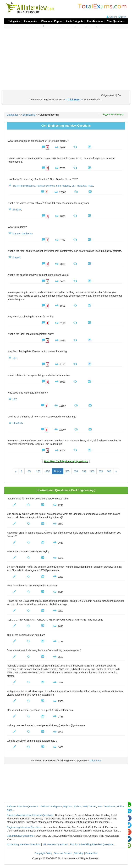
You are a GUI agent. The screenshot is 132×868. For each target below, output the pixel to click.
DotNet (92, 807)
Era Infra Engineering (24, 186)
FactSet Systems (46, 186)
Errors (103, 26)
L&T (74, 186)
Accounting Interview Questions (24, 844)
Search (81, 26)
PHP (85, 807)
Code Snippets (75, 21)
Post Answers (53, 26)
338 (92, 471)
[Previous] (16, 471)
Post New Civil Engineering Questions (66, 461)
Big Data (68, 807)
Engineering (29, 115)
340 (109, 471)
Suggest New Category (113, 114)
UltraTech (18, 423)
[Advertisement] (66, 56)
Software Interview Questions (23, 807)
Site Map (79, 853)
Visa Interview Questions (20, 836)
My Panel (69, 26)
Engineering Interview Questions (24, 827)
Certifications (95, 21)
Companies (31, 21)
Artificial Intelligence (51, 807)
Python (78, 807)
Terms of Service (63, 853)
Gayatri (16, 257)
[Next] (116, 471)
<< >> (74, 100)
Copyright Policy (43, 853)
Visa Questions (116, 21)
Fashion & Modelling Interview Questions (92, 844)
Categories (14, 21)
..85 (29, 471)
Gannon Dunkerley (23, 234)
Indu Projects (63, 186)
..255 (47, 471)
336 (76, 471)
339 (101, 471)
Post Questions (34, 26)
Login (122, 17)
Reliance (82, 186)
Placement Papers (52, 21)
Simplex (17, 210)
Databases (110, 807)
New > (58, 471)
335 (67, 471)
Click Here (95, 761)
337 (84, 471)
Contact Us (91, 853)
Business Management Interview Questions (30, 815)
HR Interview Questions (55, 844)
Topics (92, 26)
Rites (90, 186)
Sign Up (111, 17)
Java (100, 807)
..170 (38, 471)
